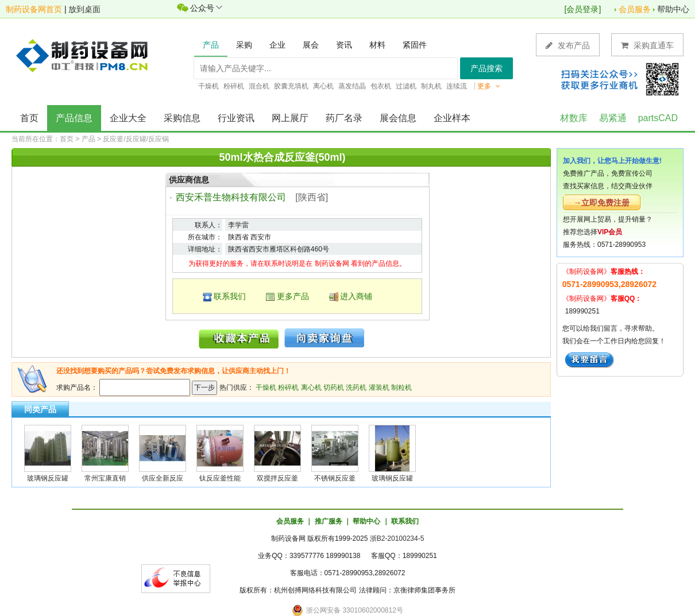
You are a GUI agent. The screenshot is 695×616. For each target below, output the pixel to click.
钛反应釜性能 (220, 478)
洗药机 (356, 388)
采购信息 (182, 118)
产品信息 (74, 118)
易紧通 (613, 118)
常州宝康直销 (105, 478)
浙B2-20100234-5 (397, 538)
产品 (88, 139)
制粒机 (401, 388)
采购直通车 (647, 45)
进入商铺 (356, 296)
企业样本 (452, 118)
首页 (29, 118)
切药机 (334, 388)
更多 (489, 86)
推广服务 (329, 521)
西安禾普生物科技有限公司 (231, 197)
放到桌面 (84, 9)
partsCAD (658, 118)
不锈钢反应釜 (335, 478)
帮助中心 (673, 9)
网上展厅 (290, 118)
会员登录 (582, 9)
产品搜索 (486, 68)
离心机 (311, 388)
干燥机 (266, 388)
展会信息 (398, 118)
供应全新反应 (163, 478)
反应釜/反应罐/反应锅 (136, 139)
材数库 (574, 118)
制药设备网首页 (34, 9)
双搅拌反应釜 (277, 478)
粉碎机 (288, 388)
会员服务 (635, 9)
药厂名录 (344, 118)
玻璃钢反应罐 (48, 478)
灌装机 (379, 388)
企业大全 (128, 118)
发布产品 (568, 45)
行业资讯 (236, 118)
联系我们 (230, 296)
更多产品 (293, 296)
